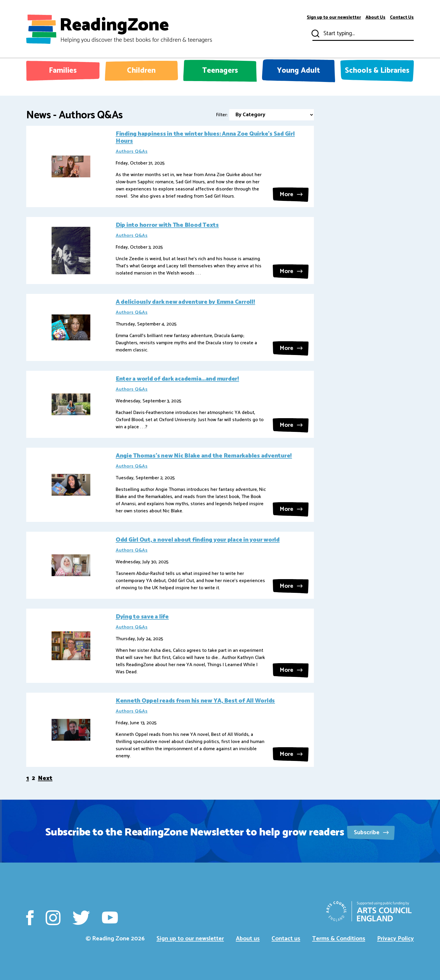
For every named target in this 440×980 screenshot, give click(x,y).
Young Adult (299, 71)
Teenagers (220, 71)
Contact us (286, 939)
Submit (315, 34)
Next (45, 778)
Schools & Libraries (377, 71)
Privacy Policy (395, 939)
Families (63, 71)
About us (248, 939)
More (291, 194)
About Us (375, 18)
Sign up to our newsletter (334, 18)
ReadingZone (136, 29)
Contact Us (402, 18)
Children (141, 71)
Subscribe (371, 833)
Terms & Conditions (339, 939)
